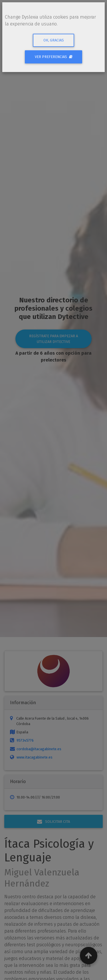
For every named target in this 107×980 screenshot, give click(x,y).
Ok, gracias (54, 40)
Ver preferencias (54, 57)
